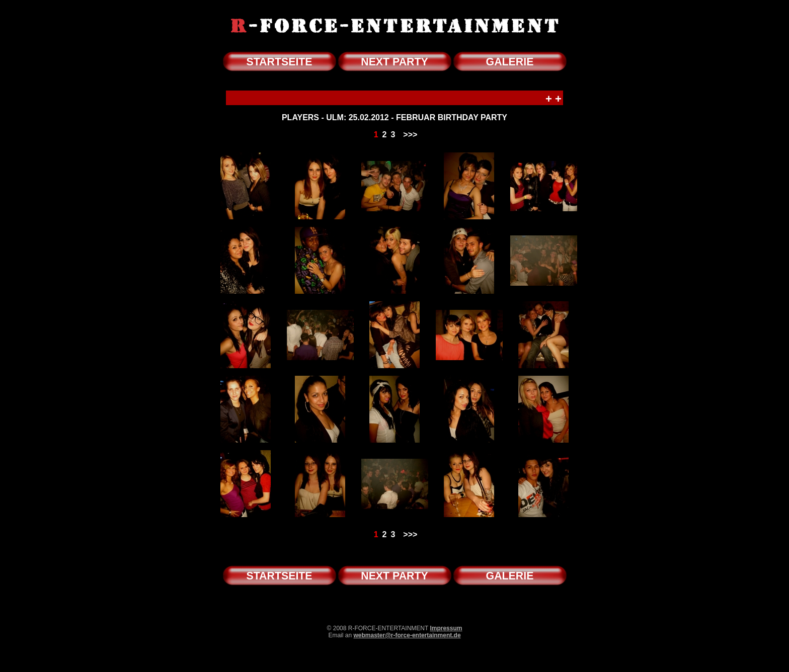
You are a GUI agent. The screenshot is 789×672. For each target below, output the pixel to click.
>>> (410, 135)
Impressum (446, 628)
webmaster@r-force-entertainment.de (407, 635)
